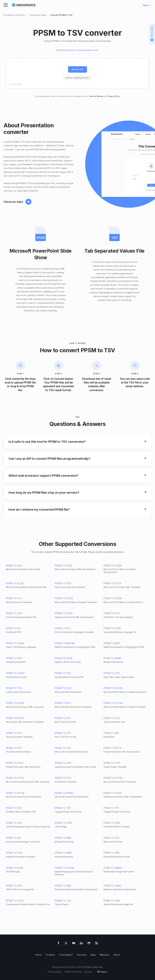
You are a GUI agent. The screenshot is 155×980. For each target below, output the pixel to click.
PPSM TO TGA (63, 901)
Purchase (82, 955)
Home (38, 955)
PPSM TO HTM (112, 628)
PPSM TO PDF (14, 658)
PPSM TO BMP (63, 838)
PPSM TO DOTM (113, 703)
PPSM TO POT (63, 778)
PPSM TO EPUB (64, 658)
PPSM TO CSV (14, 613)
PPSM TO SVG (14, 808)
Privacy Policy (114, 96)
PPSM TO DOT (63, 703)
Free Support (66, 955)
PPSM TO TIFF (63, 808)
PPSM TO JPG (14, 823)
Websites (104, 955)
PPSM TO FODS (64, 613)
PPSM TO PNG (112, 823)
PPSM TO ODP (63, 763)
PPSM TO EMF (112, 853)
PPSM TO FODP (113, 793)
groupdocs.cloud (91, 50)
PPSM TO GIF (14, 838)
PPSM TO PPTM (15, 793)
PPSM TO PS (13, 628)
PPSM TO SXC (112, 613)
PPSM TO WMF (63, 853)
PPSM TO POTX (15, 778)
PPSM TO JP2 (14, 886)
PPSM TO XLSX (64, 566)
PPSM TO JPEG (63, 823)
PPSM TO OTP (112, 763)
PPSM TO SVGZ (15, 901)
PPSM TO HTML (15, 643)
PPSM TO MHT (112, 643)
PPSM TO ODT (112, 718)
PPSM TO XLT (14, 598)
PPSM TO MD (111, 733)
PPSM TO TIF (111, 808)
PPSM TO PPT (14, 748)
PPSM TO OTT (14, 733)
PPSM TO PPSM (64, 793)
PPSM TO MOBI (112, 658)
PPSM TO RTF (63, 718)
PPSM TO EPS (63, 673)
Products (50, 955)
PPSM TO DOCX (15, 703)
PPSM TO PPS (63, 748)
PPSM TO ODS (63, 583)
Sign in (146, 5)
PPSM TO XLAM (113, 598)
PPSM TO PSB (112, 901)
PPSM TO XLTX (112, 583)
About (117, 955)
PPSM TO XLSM (113, 566)
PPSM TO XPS (112, 673)
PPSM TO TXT (63, 733)
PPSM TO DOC (63, 688)
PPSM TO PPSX (15, 763)
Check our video (13, 202)
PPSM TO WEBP (113, 868)
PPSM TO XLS (14, 566)
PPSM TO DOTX (15, 718)
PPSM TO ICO (111, 838)
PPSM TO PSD (14, 853)
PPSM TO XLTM (64, 598)
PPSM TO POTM (113, 778)
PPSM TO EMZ (63, 886)
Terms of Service (96, 96)
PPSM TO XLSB (15, 583)
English (104, 972)
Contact (88, 972)
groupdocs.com (73, 50)
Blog (93, 955)
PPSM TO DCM (14, 868)
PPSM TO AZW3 (15, 673)
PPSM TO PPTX (113, 748)
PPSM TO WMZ (112, 886)
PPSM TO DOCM (113, 688)
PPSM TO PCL (63, 628)
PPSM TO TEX (14, 688)
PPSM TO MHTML (65, 643)
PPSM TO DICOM (64, 868)
